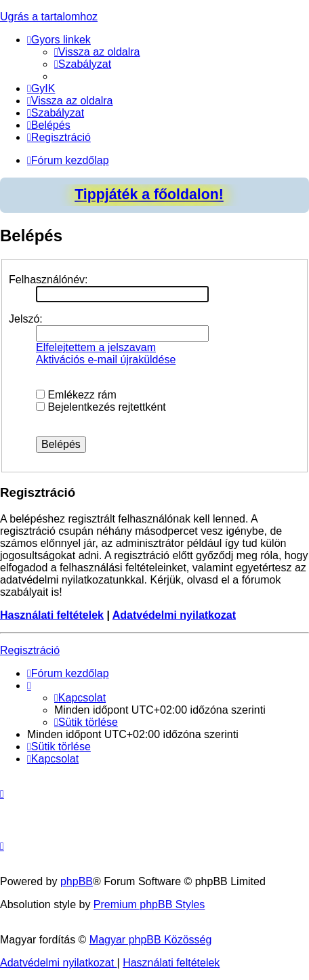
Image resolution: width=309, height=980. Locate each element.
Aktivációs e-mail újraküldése (106, 360)
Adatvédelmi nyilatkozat (174, 615)
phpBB (77, 881)
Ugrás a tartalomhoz (49, 17)
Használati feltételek (52, 615)
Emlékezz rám (76, 395)
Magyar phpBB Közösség (151, 940)
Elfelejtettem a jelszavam (96, 347)
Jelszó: (26, 319)
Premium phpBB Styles (149, 904)
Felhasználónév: (48, 280)
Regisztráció (30, 650)
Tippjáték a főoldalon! (149, 195)
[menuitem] (97, 52)
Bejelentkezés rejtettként (101, 407)
